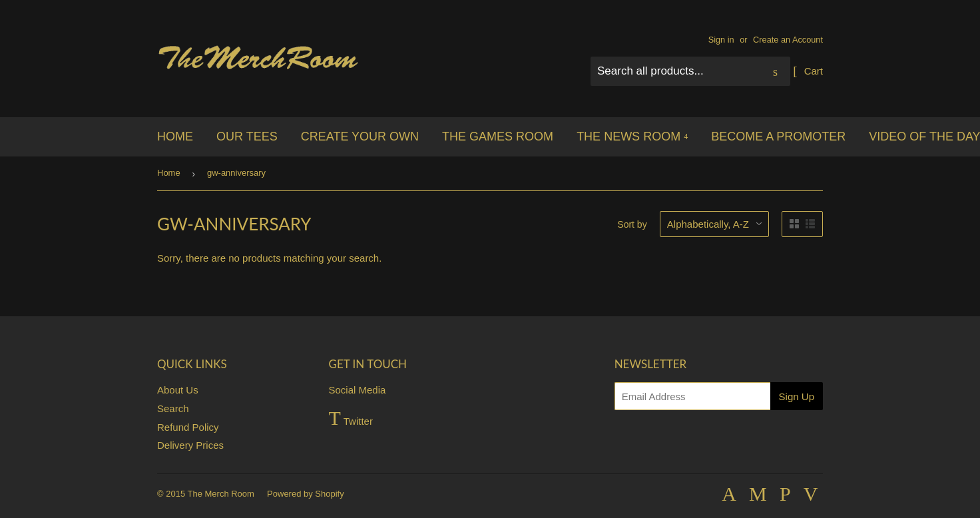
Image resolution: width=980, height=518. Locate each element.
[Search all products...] (690, 71)
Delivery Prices (190, 445)
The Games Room (498, 136)
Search (173, 408)
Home (175, 136)
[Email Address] (692, 396)
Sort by (632, 224)
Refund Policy (188, 427)
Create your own (360, 136)
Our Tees (247, 136)
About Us (178, 390)
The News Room (632, 136)
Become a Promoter (778, 136)
